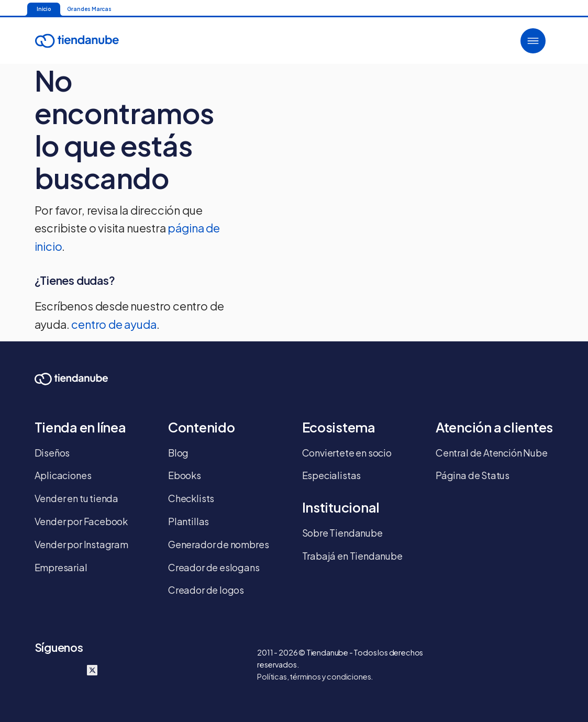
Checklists (191, 498)
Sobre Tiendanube (342, 533)
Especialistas (332, 475)
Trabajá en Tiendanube (352, 556)
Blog (178, 453)
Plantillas (188, 521)
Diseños (52, 453)
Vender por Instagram (81, 544)
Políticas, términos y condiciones (314, 676)
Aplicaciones (63, 475)
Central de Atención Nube (492, 453)
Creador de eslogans (214, 567)
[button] (533, 41)
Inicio (44, 9)
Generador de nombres (218, 544)
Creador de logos (206, 590)
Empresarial (61, 567)
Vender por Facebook (81, 521)
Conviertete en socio (347, 453)
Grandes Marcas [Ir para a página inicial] (89, 9)
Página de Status (473, 475)
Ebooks (185, 475)
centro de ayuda (114, 324)
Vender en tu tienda (77, 498)
